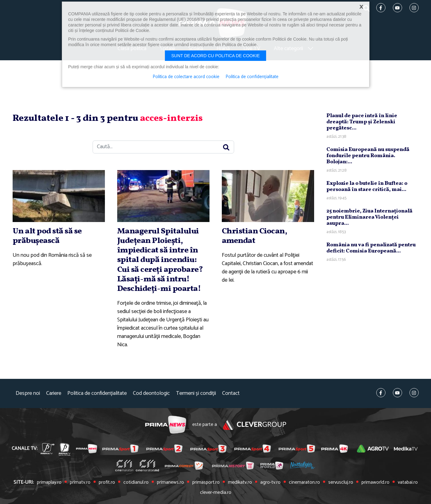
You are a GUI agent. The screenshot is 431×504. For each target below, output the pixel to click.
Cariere (54, 393)
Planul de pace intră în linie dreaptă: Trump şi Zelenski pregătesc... (362, 122)
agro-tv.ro (270, 482)
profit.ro (107, 482)
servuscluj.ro (341, 482)
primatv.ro (80, 482)
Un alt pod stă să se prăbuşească (47, 236)
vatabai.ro (408, 482)
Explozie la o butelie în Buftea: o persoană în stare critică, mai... (367, 187)
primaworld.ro (375, 482)
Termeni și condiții (196, 393)
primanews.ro (170, 482)
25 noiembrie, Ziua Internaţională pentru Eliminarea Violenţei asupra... (369, 217)
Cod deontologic (151, 393)
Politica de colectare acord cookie (186, 77)
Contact (231, 393)
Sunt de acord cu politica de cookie (216, 56)
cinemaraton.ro (304, 482)
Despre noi (28, 393)
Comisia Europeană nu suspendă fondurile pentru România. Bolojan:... (368, 156)
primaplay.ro (49, 482)
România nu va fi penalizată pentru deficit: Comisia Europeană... (371, 248)
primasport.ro (206, 482)
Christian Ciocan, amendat (255, 236)
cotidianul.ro (136, 482)
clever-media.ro (216, 493)
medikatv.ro (240, 482)
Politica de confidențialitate (97, 393)
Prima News (166, 425)
